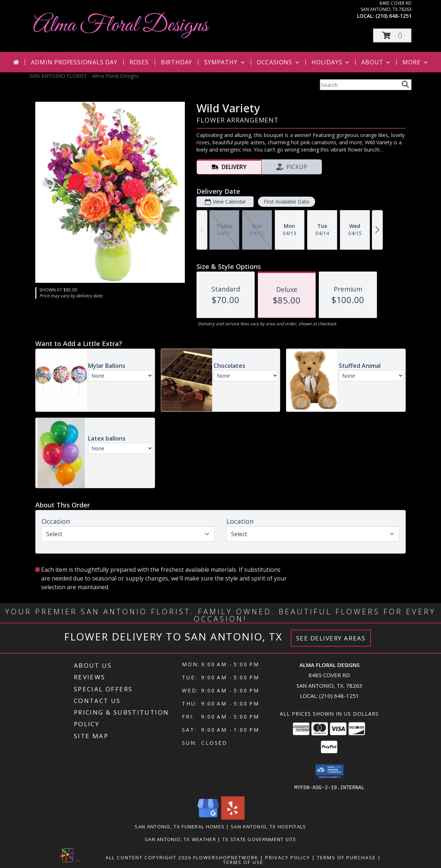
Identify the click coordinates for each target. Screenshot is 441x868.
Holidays (331, 62)
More (416, 62)
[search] (405, 84)
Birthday (176, 62)
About (377, 62)
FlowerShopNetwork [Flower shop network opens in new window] (226, 857)
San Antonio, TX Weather (180, 839)
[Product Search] (359, 85)
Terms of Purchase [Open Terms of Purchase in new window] (346, 857)
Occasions (279, 62)
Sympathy (225, 62)
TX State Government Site (259, 839)
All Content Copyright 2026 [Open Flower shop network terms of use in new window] (148, 857)
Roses (139, 62)
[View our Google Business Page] (208, 817)
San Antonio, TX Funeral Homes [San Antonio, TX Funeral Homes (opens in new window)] (180, 826)
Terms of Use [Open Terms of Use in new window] (243, 862)
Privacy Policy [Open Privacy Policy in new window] (288, 857)
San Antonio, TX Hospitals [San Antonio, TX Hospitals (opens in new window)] (269, 826)
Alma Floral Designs (121, 26)
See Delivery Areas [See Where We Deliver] (331, 638)
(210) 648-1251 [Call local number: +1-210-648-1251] (394, 16)
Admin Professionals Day (74, 62)
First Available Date (287, 202)
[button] (392, 35)
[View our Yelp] (233, 817)
